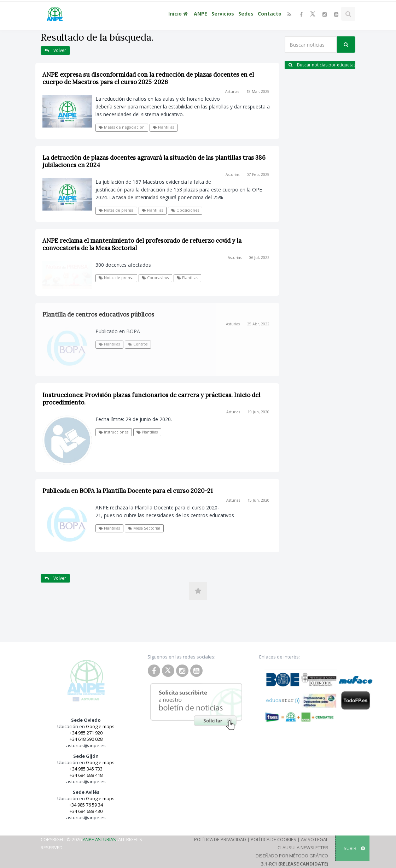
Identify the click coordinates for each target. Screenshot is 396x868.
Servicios (223, 14)
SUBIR (354, 848)
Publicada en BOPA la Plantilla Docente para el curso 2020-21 (128, 491)
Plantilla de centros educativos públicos (98, 314)
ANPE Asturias (99, 839)
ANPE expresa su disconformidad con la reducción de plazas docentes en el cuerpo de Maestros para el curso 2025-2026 (148, 78)
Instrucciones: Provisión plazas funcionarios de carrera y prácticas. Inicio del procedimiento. (151, 399)
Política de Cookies (273, 839)
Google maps (100, 726)
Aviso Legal (315, 839)
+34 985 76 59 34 (86, 805)
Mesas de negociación (122, 127)
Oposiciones (185, 210)
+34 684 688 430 (86, 811)
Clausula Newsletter (303, 848)
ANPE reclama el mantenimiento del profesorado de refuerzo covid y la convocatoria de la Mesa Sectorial (142, 244)
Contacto (270, 14)
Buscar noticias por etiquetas (322, 65)
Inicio (179, 14)
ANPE (200, 14)
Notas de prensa (116, 210)
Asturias (232, 91)
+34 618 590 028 (86, 739)
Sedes (246, 14)
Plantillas (163, 127)
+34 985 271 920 (86, 733)
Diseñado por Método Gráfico (292, 856)
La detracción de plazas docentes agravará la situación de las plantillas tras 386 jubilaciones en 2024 (154, 161)
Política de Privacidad (220, 839)
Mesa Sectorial (144, 528)
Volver (55, 50)
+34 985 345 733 (86, 769)
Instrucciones (113, 432)
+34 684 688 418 (86, 775)
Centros (138, 344)
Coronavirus (155, 278)
